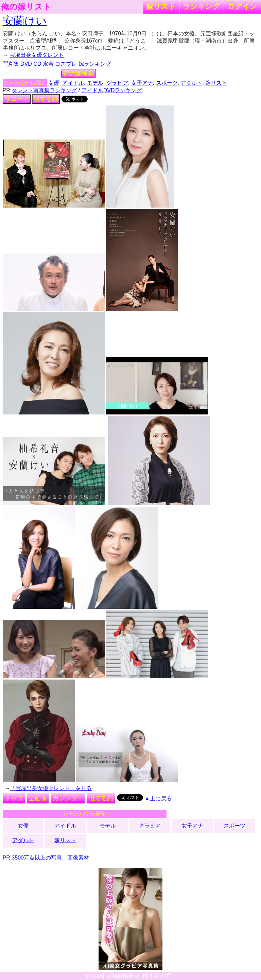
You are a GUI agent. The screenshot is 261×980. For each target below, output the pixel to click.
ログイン (242, 6)
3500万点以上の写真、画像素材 (50, 858)
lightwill (123, 976)
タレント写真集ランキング (44, 90)
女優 (54, 83)
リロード (17, 99)
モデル (95, 83)
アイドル (73, 83)
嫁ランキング (95, 64)
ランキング (202, 6)
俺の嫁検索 (79, 73)
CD (37, 64)
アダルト (191, 83)
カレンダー (68, 798)
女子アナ (142, 83)
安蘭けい (25, 21)
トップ (14, 798)
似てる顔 (46, 99)
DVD (26, 64)
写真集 (11, 64)
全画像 (38, 798)
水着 (48, 64)
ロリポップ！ (158, 976)
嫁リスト (161, 6)
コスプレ (66, 64)
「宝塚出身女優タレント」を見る (51, 788)
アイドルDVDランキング (112, 90)
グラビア (117, 83)
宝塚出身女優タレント (37, 55)
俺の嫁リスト (26, 7)
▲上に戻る (158, 798)
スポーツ (167, 83)
